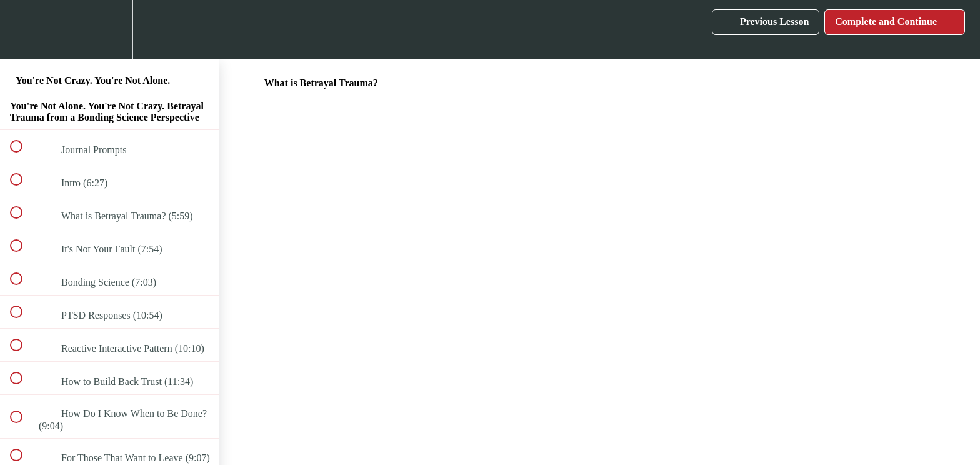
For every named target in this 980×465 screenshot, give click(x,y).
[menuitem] (109, 30)
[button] (23, 30)
